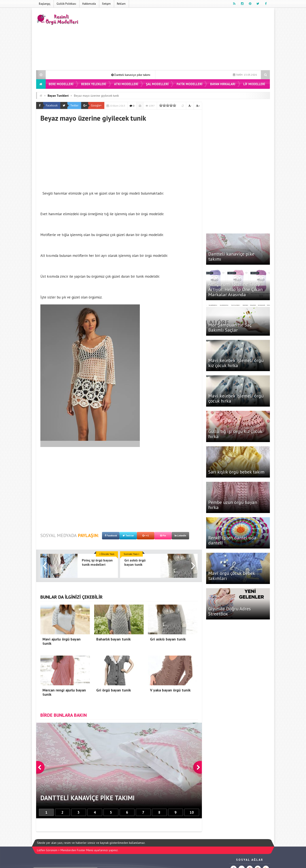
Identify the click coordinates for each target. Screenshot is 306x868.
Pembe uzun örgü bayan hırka (233, 505)
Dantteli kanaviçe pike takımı (138, 75)
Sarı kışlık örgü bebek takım (236, 472)
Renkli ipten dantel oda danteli (232, 540)
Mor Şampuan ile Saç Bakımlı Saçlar (230, 327)
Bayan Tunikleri (58, 96)
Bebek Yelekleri (94, 84)
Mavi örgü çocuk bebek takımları (232, 576)
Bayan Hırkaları (223, 84)
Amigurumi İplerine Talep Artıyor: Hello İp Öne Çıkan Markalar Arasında (235, 289)
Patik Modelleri (189, 84)
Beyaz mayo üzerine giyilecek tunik (96, 96)
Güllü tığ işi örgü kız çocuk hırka (235, 434)
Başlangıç (45, 4)
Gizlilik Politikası (66, 4)
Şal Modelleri (157, 84)
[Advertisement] (193, 40)
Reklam (121, 4)
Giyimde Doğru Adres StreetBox (229, 611)
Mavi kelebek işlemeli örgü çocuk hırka (236, 398)
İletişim (106, 4)
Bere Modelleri (61, 84)
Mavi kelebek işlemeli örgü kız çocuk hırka (236, 363)
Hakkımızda (89, 4)
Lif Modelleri (254, 84)
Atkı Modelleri (126, 84)
